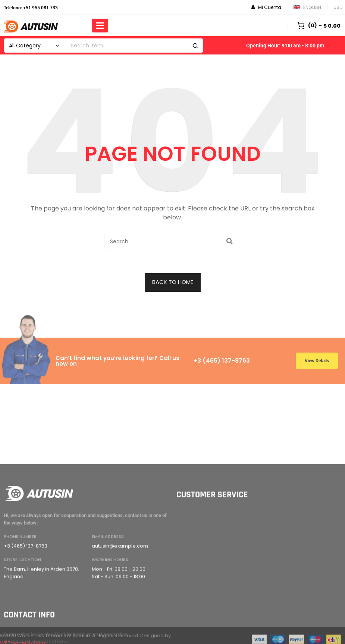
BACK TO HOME (173, 282)
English (307, 7)
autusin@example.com (120, 609)
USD (338, 7)
